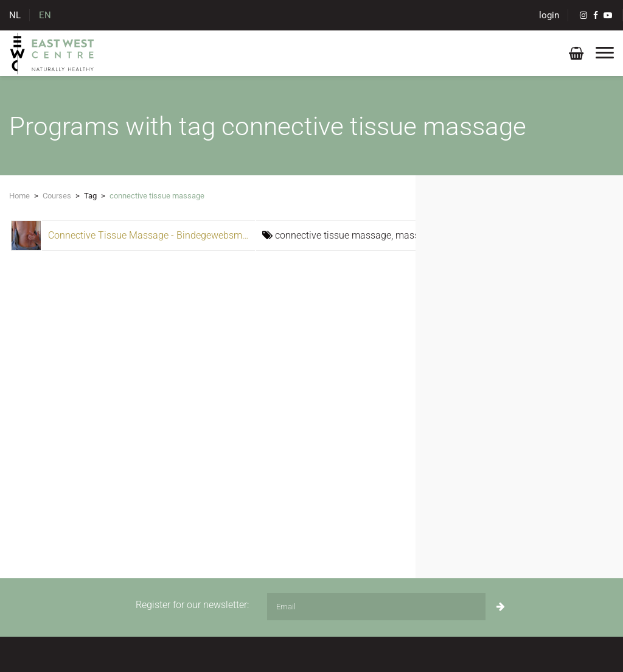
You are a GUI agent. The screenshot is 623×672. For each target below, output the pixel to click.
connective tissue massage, (335, 235)
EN (45, 15)
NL (15, 15)
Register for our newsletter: (192, 605)
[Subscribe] (501, 607)
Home (19, 196)
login (549, 15)
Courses (57, 196)
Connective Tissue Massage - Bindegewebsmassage (161, 235)
